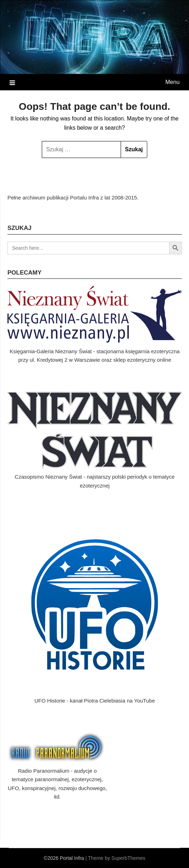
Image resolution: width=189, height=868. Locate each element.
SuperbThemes (128, 858)
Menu (172, 82)
